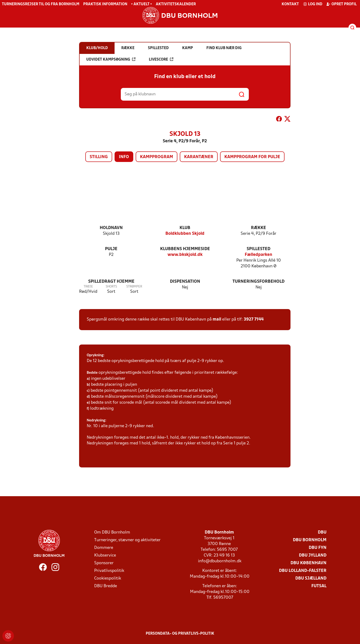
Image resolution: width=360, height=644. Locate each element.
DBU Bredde (106, 586)
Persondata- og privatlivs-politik (180, 634)
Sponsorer (104, 563)
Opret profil (341, 4)
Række (258, 228)
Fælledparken (258, 255)
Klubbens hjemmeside (185, 249)
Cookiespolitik (108, 578)
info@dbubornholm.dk (220, 561)
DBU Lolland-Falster (303, 571)
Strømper (134, 287)
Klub (185, 228)
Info (124, 157)
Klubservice (105, 555)
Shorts (111, 287)
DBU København (308, 563)
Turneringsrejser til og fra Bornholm (41, 4)
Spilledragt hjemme (111, 282)
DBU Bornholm (310, 540)
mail (217, 319)
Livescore (161, 59)
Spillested (258, 249)
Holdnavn (111, 228)
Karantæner (199, 157)
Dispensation (185, 282)
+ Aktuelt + (142, 4)
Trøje (88, 287)
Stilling (99, 157)
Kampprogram (157, 157)
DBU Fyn (318, 548)
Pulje (111, 249)
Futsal (319, 586)
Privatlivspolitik (109, 571)
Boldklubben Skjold (185, 234)
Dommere (104, 548)
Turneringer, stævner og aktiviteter (127, 540)
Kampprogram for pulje (252, 157)
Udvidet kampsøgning (111, 59)
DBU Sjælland (311, 578)
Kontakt (290, 4)
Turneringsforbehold (258, 282)
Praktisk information (105, 4)
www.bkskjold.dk (185, 255)
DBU (322, 532)
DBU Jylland (313, 555)
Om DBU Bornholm (112, 532)
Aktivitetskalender (176, 4)
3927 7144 (254, 319)
